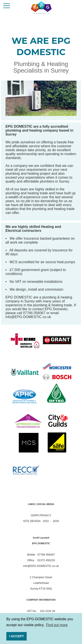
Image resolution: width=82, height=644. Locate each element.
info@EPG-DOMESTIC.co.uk (28, 317)
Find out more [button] (57, 625)
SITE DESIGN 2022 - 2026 (41, 521)
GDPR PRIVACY (41, 515)
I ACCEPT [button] (17, 636)
